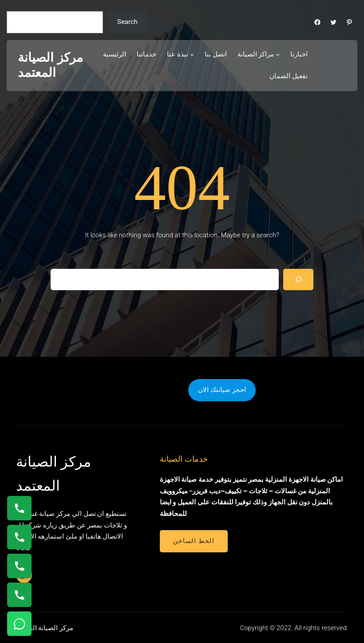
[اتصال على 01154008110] (19, 508)
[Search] (298, 280)
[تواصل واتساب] (19, 624)
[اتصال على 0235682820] (19, 537)
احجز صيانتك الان (222, 390)
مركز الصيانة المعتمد (50, 65)
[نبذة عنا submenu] (192, 54)
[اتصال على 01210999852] (19, 595)
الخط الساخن (194, 541)
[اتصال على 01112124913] (19, 566)
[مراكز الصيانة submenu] (278, 54)
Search (127, 22)
